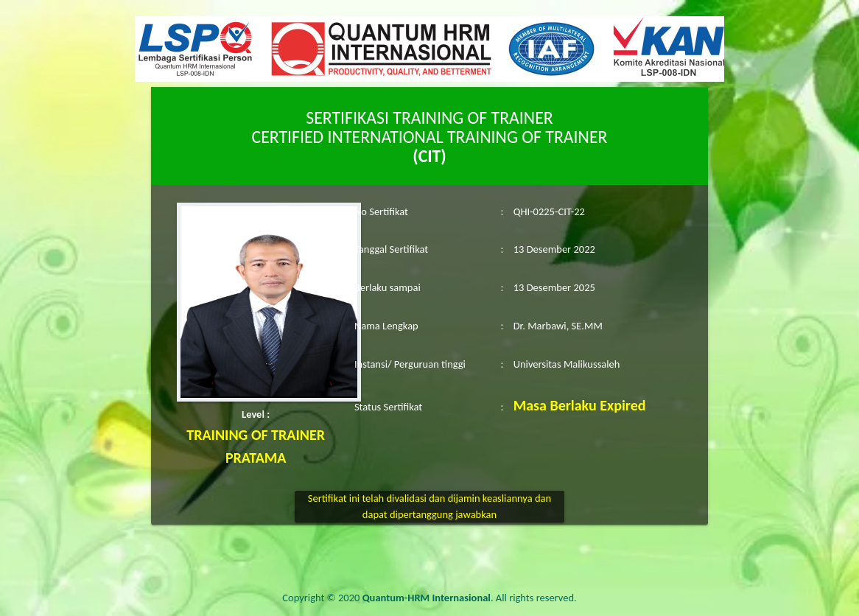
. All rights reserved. (470, 598)
